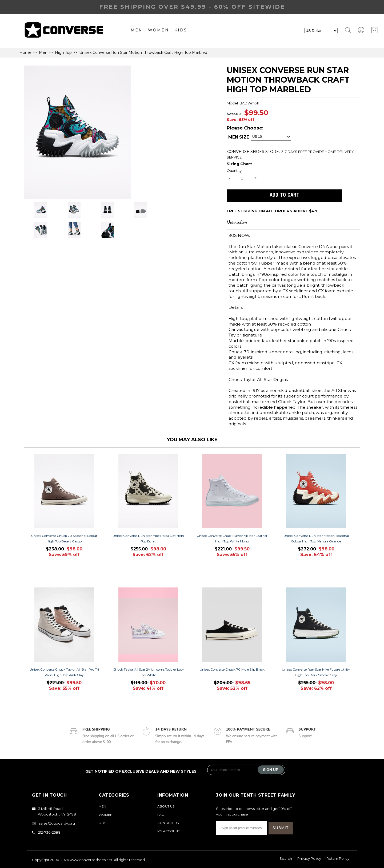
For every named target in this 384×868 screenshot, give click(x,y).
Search (286, 858)
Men (137, 30)
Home (25, 52)
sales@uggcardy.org (57, 823)
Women (159, 30)
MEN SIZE (239, 137)
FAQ (161, 815)
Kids (181, 30)
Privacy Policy (309, 858)
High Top (63, 52)
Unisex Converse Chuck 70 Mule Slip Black (232, 669)
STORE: (253, 152)
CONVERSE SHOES (246, 152)
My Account (169, 831)
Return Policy (338, 858)
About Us (166, 806)
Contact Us (168, 823)
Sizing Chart (239, 164)
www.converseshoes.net (91, 860)
